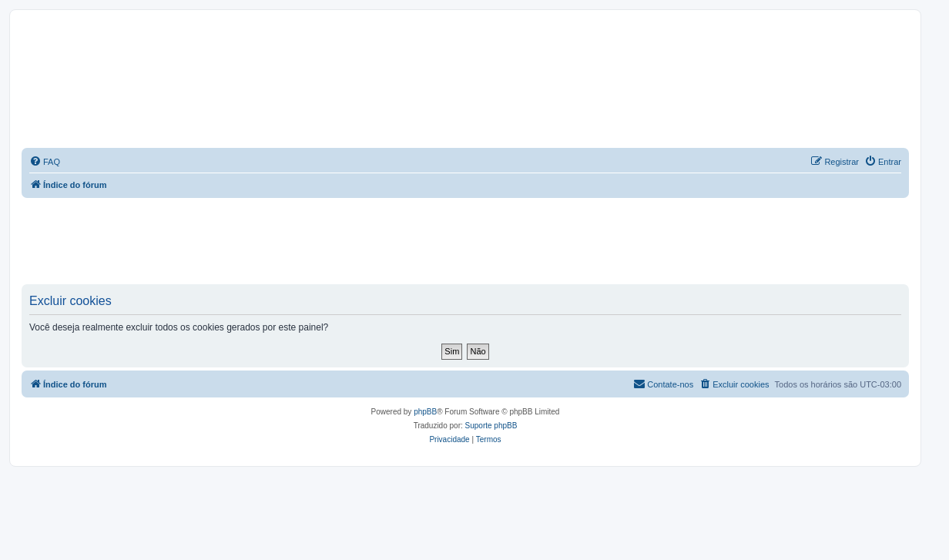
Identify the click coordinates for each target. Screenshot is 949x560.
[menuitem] (45, 162)
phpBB (425, 412)
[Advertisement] (465, 240)
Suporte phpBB (491, 426)
